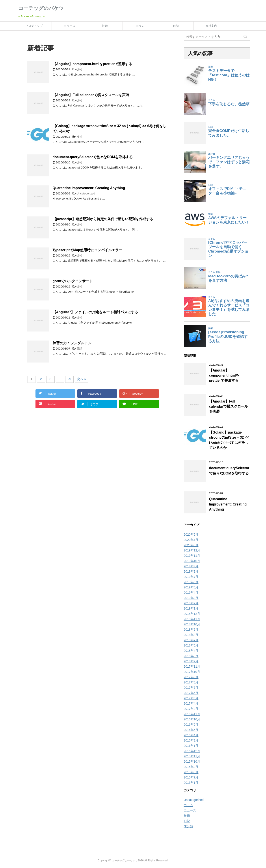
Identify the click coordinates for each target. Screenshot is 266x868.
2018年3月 (191, 656)
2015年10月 (192, 762)
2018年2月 (191, 661)
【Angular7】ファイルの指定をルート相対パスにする (95, 312)
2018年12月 (192, 614)
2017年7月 (191, 688)
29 (69, 379)
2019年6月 (191, 582)
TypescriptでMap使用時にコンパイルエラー (88, 250)
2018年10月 (192, 624)
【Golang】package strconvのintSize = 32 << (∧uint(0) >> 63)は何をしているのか (229, 440)
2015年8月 (191, 772)
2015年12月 (192, 751)
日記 (176, 26)
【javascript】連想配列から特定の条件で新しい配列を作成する (103, 219)
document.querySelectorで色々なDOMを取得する (93, 157)
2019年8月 (191, 571)
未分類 (188, 826)
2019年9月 (191, 566)
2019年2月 (191, 603)
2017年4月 (191, 703)
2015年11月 (192, 756)
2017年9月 (191, 677)
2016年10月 (192, 719)
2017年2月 (191, 709)
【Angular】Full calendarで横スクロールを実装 (91, 95)
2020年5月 (191, 535)
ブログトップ (34, 26)
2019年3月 (191, 598)
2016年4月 (191, 735)
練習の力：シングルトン (72, 343)
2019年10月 (192, 561)
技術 (105, 26)
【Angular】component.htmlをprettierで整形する (93, 64)
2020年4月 (191, 540)
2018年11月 (192, 619)
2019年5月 (191, 587)
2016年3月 (191, 740)
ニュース (69, 26)
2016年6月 (191, 725)
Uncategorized (86, 193)
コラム (140, 26)
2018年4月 (191, 651)
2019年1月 (191, 608)
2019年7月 (191, 577)
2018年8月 (191, 635)
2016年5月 (191, 730)
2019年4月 (191, 593)
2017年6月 (191, 693)
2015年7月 (191, 777)
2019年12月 (192, 550)
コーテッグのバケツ (41, 8)
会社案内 (211, 26)
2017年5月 (191, 698)
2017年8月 (191, 682)
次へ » (81, 379)
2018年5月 (191, 645)
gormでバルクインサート (73, 281)
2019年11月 (192, 556)
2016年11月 (192, 714)
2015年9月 (191, 767)
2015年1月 (191, 783)
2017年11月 (192, 667)
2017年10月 (192, 672)
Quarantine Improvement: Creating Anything (89, 188)
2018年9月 (191, 630)
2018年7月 (191, 640)
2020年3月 (191, 545)
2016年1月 (191, 746)
